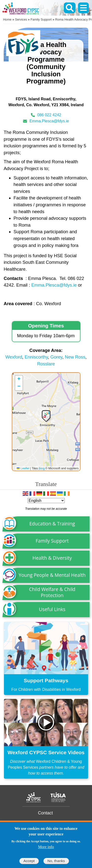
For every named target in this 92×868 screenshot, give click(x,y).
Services (21, 19)
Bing (42, 468)
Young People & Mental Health (52, 575)
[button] (46, 416)
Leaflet (23, 468)
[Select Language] (46, 501)
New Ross (75, 357)
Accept (29, 861)
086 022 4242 (49, 115)
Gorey (56, 357)
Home (7, 19)
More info (46, 847)
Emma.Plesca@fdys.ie (49, 121)
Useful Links (52, 609)
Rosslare (46, 364)
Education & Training (52, 524)
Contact (46, 813)
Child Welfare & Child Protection (52, 592)
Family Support (41, 19)
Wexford (14, 357)
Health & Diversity (52, 558)
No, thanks (56, 861)
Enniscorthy (36, 357)
